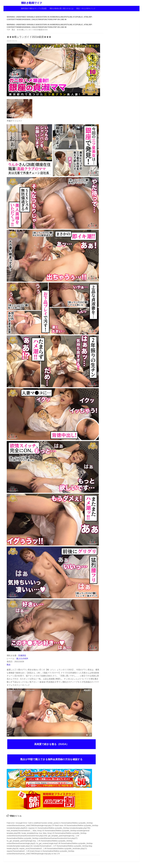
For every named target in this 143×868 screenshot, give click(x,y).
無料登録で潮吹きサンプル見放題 (34, 8)
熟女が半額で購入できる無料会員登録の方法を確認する (51, 759)
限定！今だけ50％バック (86, 8)
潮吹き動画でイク (32, 3)
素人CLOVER (22, 659)
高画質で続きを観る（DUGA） (52, 744)
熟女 (9, 665)
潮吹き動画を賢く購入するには (61, 8)
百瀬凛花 (22, 656)
